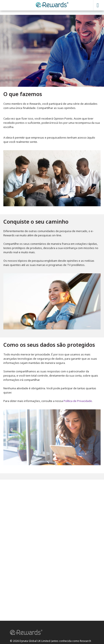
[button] (25, 633)
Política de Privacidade (78, 401)
